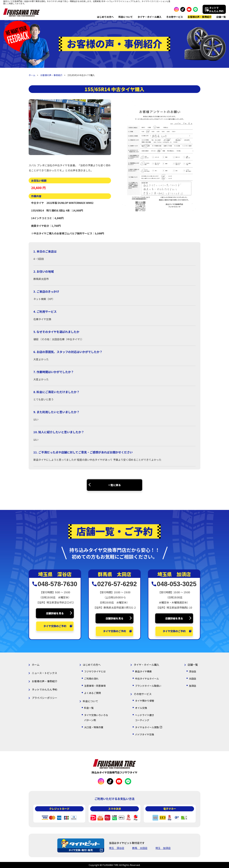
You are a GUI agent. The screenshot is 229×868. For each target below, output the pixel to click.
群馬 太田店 (140, 848)
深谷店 (193, 671)
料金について (126, 17)
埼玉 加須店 (163, 848)
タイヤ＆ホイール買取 (147, 727)
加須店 (193, 686)
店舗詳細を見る (55, 613)
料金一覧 (89, 708)
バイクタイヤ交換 (144, 734)
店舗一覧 (221, 17)
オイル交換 (141, 708)
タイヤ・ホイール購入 (149, 17)
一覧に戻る (114, 485)
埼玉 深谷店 (117, 848)
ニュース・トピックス (44, 673)
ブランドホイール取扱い (148, 686)
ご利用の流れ (91, 679)
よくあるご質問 (92, 693)
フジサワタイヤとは (95, 671)
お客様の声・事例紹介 (200, 17)
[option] (70, 127)
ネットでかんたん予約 (45, 689)
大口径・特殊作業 (94, 727)
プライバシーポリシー (45, 698)
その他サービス (175, 17)
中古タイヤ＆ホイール (147, 679)
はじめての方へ (105, 17)
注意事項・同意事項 (95, 686)
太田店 (193, 679)
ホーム (32, 75)
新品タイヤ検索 (143, 671)
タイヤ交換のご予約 (55, 626)
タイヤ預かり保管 (145, 701)
